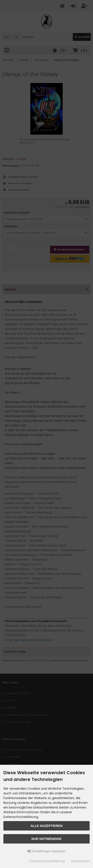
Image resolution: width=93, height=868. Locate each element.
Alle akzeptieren (47, 826)
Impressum (80, 861)
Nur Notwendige (46, 839)
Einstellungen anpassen (47, 851)
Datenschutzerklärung (47, 861)
